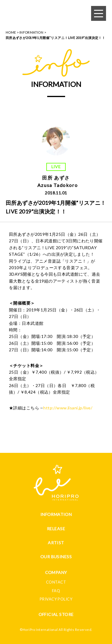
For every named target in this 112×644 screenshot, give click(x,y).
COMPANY (56, 572)
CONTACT (56, 582)
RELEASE (56, 529)
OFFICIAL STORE (56, 614)
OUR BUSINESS (56, 557)
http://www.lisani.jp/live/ (68, 408)
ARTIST (56, 543)
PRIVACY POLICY (56, 599)
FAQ (56, 591)
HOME (11, 32)
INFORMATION (32, 32)
